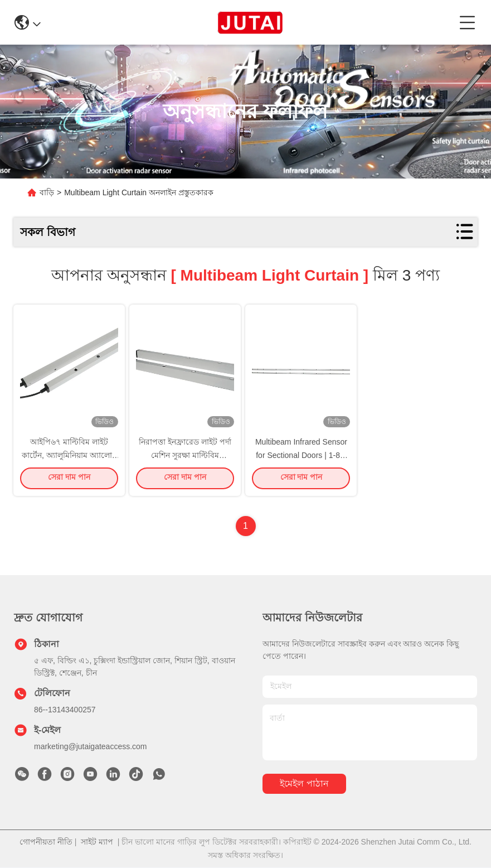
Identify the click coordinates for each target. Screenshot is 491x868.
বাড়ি (47, 192)
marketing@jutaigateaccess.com (91, 747)
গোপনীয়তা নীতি (46, 842)
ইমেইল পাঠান (304, 785)
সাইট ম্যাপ (97, 842)
